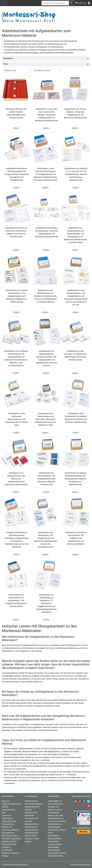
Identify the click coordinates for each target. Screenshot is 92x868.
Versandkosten (8, 833)
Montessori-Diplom (10, 836)
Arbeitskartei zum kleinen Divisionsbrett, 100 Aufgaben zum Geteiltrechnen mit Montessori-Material (76, 538)
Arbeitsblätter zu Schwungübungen (55, 802)
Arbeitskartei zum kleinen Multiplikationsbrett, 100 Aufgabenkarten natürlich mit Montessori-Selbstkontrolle (75, 479)
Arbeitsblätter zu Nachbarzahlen (55, 826)
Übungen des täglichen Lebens (55, 808)
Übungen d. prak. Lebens (32, 840)
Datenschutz (7, 818)
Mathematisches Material (32, 808)
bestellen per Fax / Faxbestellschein (10, 843)
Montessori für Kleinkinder (31, 814)
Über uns (6, 801)
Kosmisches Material (34, 804)
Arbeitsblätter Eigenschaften (54, 849)
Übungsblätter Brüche (57, 853)
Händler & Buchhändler (7, 849)
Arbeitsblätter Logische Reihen (55, 843)
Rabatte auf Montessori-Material (10, 828)
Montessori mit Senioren (31, 820)
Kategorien (46, 58)
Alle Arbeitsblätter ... (56, 856)
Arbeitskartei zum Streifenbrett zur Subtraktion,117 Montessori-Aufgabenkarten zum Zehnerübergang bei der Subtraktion (47, 603)
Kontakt (5, 807)
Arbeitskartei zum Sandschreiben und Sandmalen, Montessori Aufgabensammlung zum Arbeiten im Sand (46, 419)
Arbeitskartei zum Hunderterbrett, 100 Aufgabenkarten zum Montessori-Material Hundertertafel (46, 479)
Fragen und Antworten (11, 804)
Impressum (7, 815)
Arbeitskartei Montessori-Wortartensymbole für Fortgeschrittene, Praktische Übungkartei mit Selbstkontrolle (17, 174)
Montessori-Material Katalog (10, 854)
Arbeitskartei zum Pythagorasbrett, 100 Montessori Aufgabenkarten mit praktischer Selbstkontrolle (16, 479)
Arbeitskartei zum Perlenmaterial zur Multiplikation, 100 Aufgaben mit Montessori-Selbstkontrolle (16, 601)
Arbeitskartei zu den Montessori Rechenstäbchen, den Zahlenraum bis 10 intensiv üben (17, 419)
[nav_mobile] (4, 3)
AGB (4, 813)
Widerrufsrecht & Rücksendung (9, 823)
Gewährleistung (8, 810)
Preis (46, 64)
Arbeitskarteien (31, 801)
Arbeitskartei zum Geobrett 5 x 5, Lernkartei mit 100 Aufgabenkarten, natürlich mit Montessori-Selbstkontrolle (76, 174)
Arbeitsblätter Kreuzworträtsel (55, 837)
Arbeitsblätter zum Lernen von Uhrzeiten (57, 820)
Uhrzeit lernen (31, 836)
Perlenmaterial (31, 827)
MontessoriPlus (32, 824)
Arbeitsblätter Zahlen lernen (57, 831)
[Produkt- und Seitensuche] (55, 3)
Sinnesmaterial (31, 830)
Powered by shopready (81, 865)
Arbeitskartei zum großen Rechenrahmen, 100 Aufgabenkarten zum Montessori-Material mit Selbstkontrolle (17, 296)
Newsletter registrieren (11, 839)
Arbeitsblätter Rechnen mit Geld (55, 814)
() (80, 3)
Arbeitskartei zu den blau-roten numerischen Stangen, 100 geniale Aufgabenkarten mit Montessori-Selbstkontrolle (46, 115)
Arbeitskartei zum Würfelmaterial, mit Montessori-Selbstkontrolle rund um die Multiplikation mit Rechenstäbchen (45, 296)
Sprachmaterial (31, 833)
